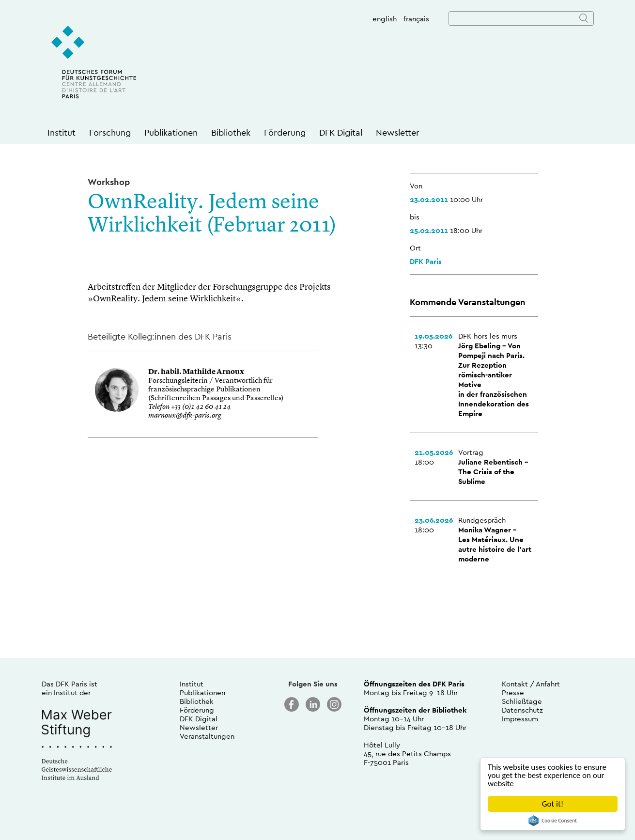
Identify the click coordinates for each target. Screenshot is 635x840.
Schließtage (522, 701)
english (385, 19)
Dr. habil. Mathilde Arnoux (196, 372)
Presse (513, 692)
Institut (62, 132)
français (416, 19)
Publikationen (171, 132)
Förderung (285, 132)
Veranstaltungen (207, 736)
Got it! (553, 804)
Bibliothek (231, 132)
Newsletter (398, 132)
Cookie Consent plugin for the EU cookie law (553, 821)
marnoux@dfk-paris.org (185, 416)
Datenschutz (522, 710)
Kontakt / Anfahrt (531, 684)
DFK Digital (341, 132)
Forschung (110, 132)
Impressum (520, 719)
